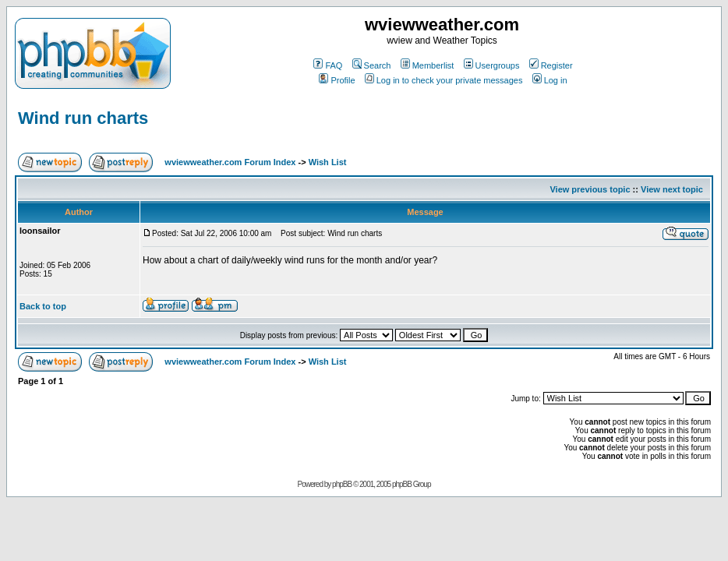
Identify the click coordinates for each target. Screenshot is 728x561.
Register (551, 65)
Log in (550, 80)
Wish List (328, 162)
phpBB (342, 484)
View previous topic (590, 189)
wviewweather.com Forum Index (230, 162)
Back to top (43, 306)
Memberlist (428, 65)
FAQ (328, 65)
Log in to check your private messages (444, 80)
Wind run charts (83, 118)
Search (372, 65)
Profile (337, 80)
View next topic (672, 189)
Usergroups (492, 65)
